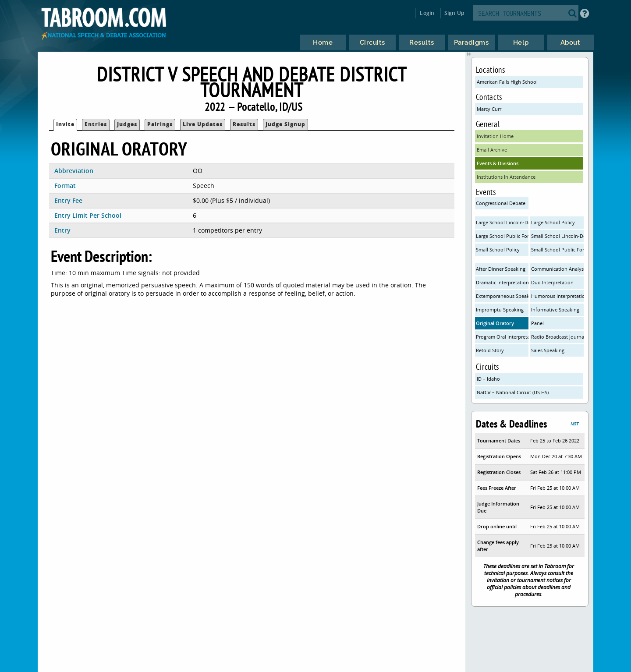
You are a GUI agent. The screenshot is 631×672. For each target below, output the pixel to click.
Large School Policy (553, 222)
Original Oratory (495, 323)
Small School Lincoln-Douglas (557, 236)
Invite (65, 124)
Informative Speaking (555, 309)
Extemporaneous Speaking (502, 296)
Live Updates (203, 124)
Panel (537, 323)
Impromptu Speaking (500, 309)
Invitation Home (495, 136)
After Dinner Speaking (501, 269)
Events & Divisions (498, 163)
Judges (127, 124)
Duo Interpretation (552, 282)
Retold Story (490, 350)
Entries (96, 124)
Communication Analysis (557, 269)
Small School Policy (498, 249)
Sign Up (454, 13)
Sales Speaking (548, 350)
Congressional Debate (501, 203)
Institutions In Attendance (506, 177)
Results (244, 124)
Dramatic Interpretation (502, 282)
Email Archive (492, 150)
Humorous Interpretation (557, 296)
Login (427, 13)
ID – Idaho (488, 379)
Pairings (160, 124)
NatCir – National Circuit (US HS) (513, 392)
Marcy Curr (489, 109)
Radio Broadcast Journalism (557, 337)
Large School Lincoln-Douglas (502, 222)
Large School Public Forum (502, 236)
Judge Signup (285, 124)
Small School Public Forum (557, 249)
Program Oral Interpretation (502, 337)
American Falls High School (507, 82)
